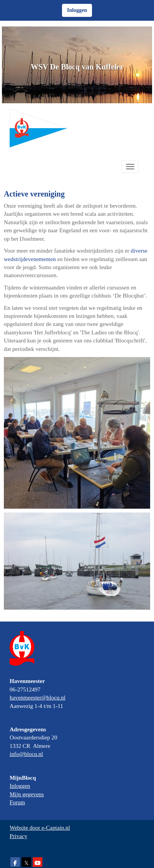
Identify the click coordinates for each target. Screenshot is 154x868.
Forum (17, 802)
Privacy (18, 836)
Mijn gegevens (27, 794)
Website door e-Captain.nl (40, 828)
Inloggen (20, 786)
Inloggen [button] (77, 10)
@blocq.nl (38, 698)
